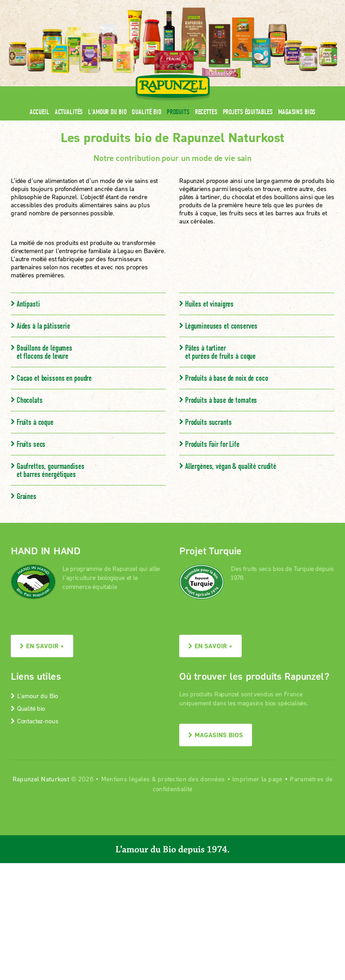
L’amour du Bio (34, 696)
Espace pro (164, 6)
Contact (259, 6)
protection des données (191, 779)
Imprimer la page (257, 779)
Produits (178, 112)
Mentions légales (125, 779)
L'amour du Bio (107, 112)
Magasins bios (297, 112)
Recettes (206, 112)
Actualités (69, 112)
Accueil (40, 112)
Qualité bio (146, 112)
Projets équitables (248, 112)
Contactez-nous (34, 721)
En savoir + (42, 646)
